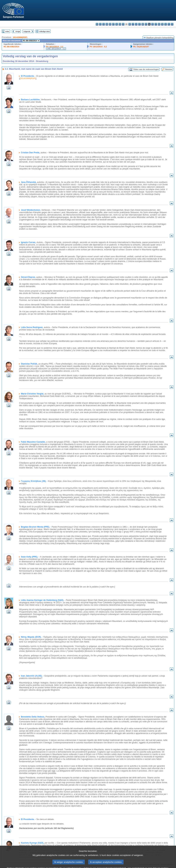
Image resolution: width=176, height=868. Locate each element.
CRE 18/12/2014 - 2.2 (56, 49)
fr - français (123, 24)
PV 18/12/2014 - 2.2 (55, 47)
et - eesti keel (113, 24)
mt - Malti (146, 24)
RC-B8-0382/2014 (11, 47)
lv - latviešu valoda (136, 24)
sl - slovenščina (166, 24)
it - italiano (133, 24)
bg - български (97, 24)
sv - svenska (172, 24)
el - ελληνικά (117, 24)
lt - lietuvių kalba (139, 24)
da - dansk (107, 24)
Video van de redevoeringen (146, 69)
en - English (120, 24)
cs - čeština (104, 24)
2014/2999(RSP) (20, 37)
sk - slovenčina (162, 24)
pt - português (156, 24)
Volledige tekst (44, 31)
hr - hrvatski (130, 24)
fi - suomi (169, 24)
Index (7, 31)
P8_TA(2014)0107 (141, 47)
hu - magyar (143, 24)
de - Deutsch (110, 24)
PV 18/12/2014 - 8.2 (98, 47)
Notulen (169, 69)
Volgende (27, 31)
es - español (100, 24)
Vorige (18, 31)
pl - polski (153, 24)
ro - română (159, 24)
